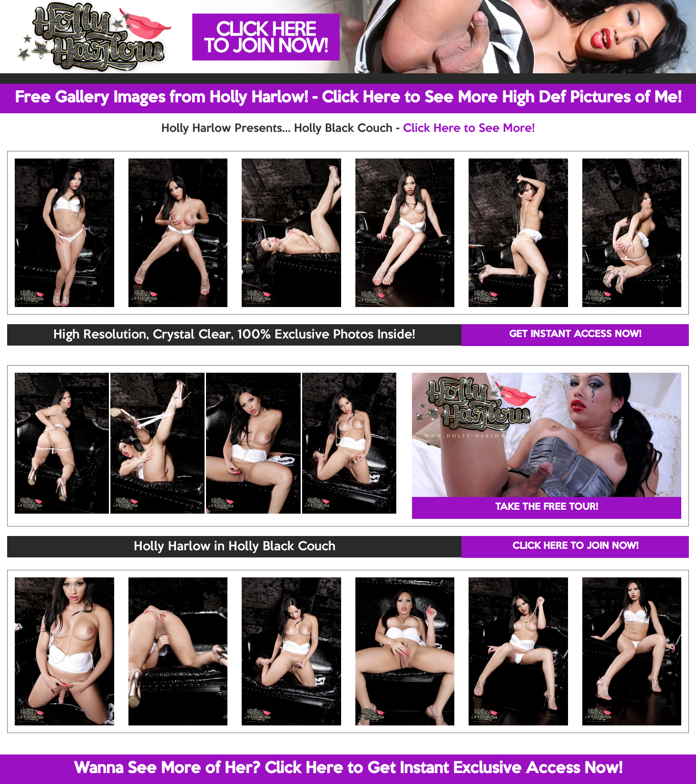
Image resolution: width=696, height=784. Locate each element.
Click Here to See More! (469, 129)
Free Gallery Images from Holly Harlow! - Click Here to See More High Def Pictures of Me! (348, 98)
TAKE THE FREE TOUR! (547, 507)
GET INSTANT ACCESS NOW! (575, 335)
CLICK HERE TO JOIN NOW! (575, 546)
